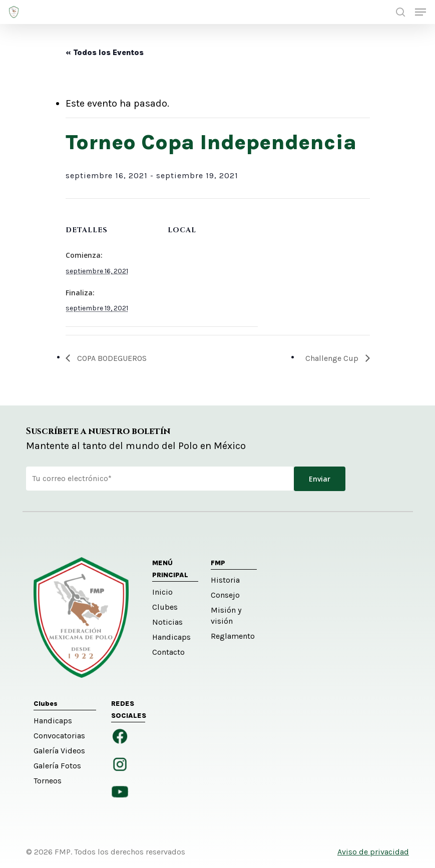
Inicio (162, 592)
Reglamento (233, 636)
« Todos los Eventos (105, 52)
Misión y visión (226, 615)
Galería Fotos (57, 766)
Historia (225, 580)
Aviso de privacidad (373, 852)
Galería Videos (59, 751)
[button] (420, 12)
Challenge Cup (333, 358)
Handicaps (171, 637)
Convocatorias (59, 736)
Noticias (167, 622)
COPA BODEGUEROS (111, 358)
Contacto (168, 652)
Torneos (48, 781)
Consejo (225, 595)
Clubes (165, 607)
